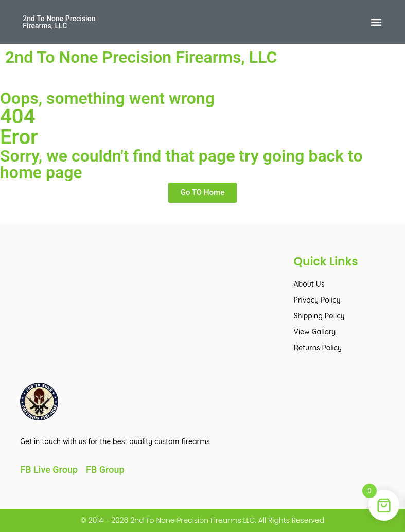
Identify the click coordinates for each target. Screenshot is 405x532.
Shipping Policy (319, 316)
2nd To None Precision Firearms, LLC (59, 22)
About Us (309, 284)
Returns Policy (318, 348)
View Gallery (315, 332)
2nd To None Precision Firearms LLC (191, 520)
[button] (376, 22)
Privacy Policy (317, 300)
